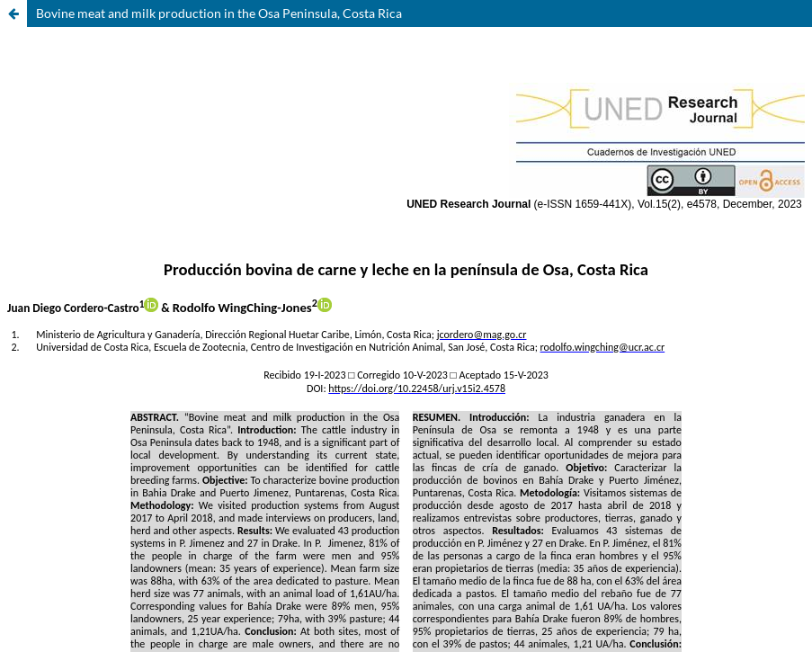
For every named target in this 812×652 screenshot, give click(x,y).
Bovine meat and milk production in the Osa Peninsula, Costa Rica (219, 13)
